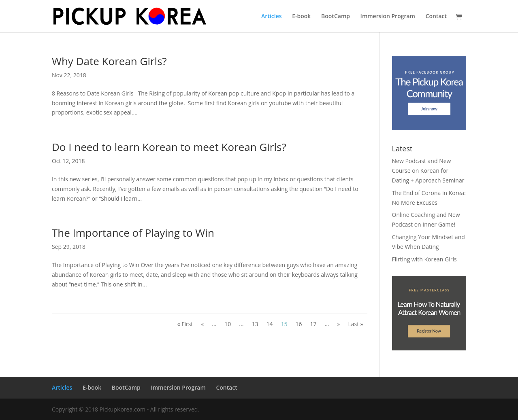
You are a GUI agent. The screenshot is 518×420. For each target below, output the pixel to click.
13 (255, 324)
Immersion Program (388, 17)
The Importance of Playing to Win (133, 233)
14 (269, 324)
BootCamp (336, 17)
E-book (301, 17)
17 (313, 324)
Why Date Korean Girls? (109, 61)
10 (228, 324)
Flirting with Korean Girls (424, 259)
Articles (271, 17)
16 (298, 324)
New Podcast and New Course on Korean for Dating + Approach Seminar (428, 171)
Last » (355, 324)
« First (185, 324)
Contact (436, 17)
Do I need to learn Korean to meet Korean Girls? (169, 147)
